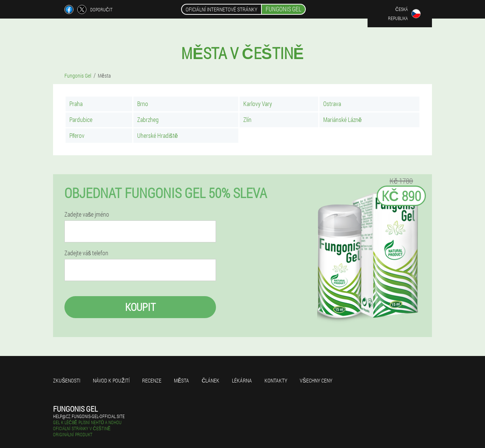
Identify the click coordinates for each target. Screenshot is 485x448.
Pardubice (81, 119)
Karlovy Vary (258, 104)
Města (181, 380)
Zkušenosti (67, 380)
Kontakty (276, 380)
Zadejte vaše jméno (87, 214)
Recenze (152, 380)
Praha (76, 104)
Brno (143, 104)
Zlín (247, 119)
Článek (210, 380)
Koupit (140, 307)
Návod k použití (111, 380)
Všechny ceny (316, 380)
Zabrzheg (148, 119)
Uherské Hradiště (158, 135)
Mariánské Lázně (343, 119)
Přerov (77, 135)
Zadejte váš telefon (86, 253)
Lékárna (242, 380)
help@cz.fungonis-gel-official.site (89, 416)
